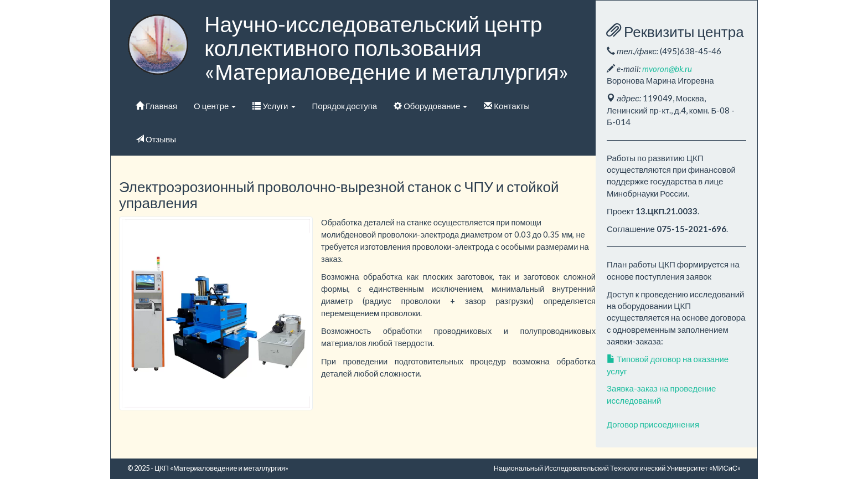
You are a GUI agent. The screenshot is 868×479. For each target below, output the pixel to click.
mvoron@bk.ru (667, 69)
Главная (156, 106)
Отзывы (156, 139)
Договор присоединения (653, 424)
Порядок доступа (345, 106)
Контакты (507, 106)
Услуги (274, 106)
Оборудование (430, 106)
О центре (215, 106)
